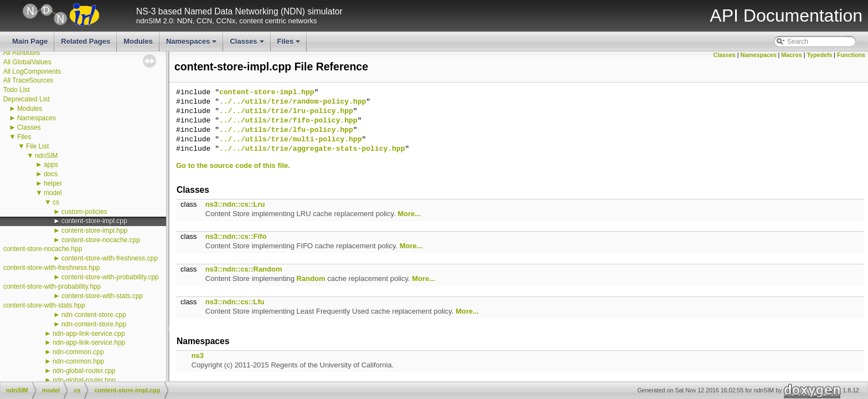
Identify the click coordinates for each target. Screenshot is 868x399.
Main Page (30, 41)
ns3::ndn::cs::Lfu (235, 302)
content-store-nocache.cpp (101, 240)
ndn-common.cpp (78, 352)
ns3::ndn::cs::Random (244, 269)
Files (290, 44)
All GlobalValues (27, 62)
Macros (791, 55)
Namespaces (192, 44)
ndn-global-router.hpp (84, 380)
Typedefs (819, 55)
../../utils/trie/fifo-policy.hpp (288, 121)
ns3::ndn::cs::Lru (235, 204)
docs (51, 174)
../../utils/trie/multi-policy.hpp (290, 140)
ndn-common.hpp (78, 361)
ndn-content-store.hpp (94, 324)
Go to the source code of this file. (233, 165)
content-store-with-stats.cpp (102, 296)
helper (53, 183)
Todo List (17, 90)
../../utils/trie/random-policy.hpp (293, 102)
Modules (138, 41)
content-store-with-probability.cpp (110, 277)
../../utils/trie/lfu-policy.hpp (286, 130)
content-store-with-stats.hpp (44, 305)
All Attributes (22, 53)
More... (409, 214)
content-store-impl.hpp (94, 231)
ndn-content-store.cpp (94, 315)
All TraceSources (29, 80)
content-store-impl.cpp (94, 221)
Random (311, 278)
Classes (247, 44)
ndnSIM (46, 156)
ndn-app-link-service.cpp (89, 334)
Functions (851, 55)
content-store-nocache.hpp (43, 249)
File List (37, 146)
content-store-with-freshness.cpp (110, 258)
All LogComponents (32, 71)
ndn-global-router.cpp (84, 371)
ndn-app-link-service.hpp (89, 342)
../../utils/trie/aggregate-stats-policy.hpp (312, 149)
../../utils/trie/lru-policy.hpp (286, 111)
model (53, 193)
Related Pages (86, 41)
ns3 (198, 355)
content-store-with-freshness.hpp (52, 268)
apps (51, 165)
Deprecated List (27, 99)
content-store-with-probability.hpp (52, 287)
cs (56, 202)
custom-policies (84, 212)
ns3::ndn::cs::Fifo (236, 236)
